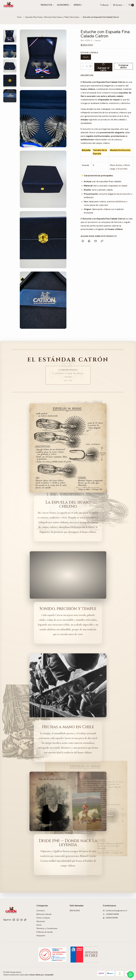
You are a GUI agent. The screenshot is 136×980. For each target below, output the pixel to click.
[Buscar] (104, 5)
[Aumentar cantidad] (90, 66)
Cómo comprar (43, 918)
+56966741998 (111, 914)
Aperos (78, 5)
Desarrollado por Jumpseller (42, 975)
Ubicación (41, 921)
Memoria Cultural (44, 914)
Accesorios (64, 5)
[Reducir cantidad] (83, 66)
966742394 (75, 911)
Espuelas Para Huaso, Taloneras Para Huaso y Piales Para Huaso (52, 17)
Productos (47, 5)
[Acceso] (118, 5)
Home (39, 925)
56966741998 (110, 918)
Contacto (41, 911)
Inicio (19, 17)
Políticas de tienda (44, 932)
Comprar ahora (123, 66)
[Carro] (131, 5)
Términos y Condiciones (47, 928)
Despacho (41, 936)
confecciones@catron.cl (115, 911)
